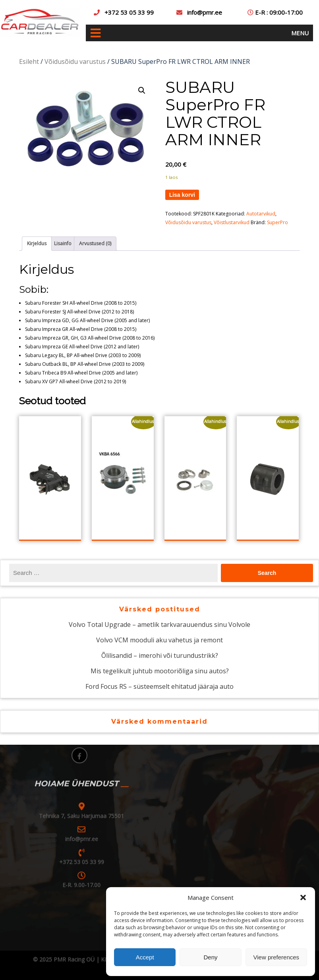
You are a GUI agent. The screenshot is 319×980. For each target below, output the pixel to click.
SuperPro (277, 222)
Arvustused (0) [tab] (95, 243)
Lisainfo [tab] (63, 243)
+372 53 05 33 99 (129, 12)
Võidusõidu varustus (75, 61)
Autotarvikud (261, 214)
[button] (303, 897)
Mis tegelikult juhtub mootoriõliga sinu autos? (160, 671)
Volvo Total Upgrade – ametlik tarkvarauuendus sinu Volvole (159, 625)
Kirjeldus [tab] (37, 243)
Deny (210, 957)
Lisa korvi (182, 195)
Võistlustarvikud (232, 222)
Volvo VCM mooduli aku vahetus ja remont (159, 640)
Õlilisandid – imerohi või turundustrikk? (160, 655)
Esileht (29, 61)
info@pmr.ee (205, 12)
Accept (145, 957)
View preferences (276, 957)
